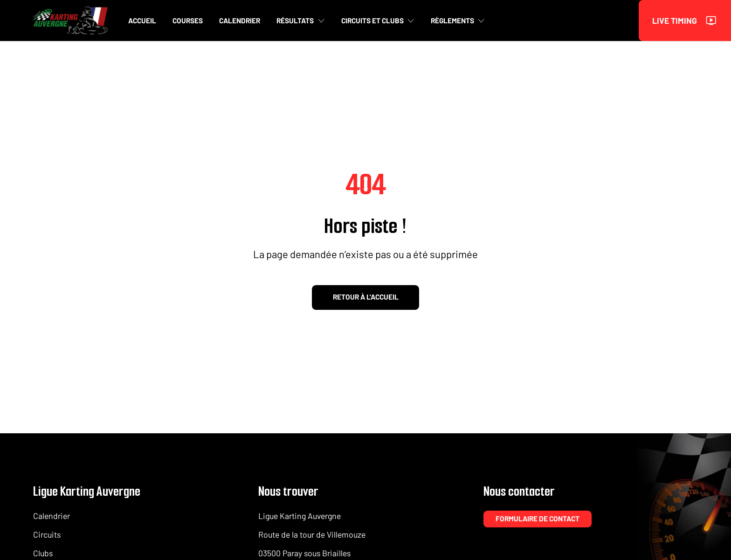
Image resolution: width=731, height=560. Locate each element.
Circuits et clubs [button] (378, 20)
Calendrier (52, 516)
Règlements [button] (458, 20)
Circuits (47, 534)
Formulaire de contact (538, 519)
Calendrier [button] (240, 20)
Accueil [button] (142, 20)
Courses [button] (188, 20)
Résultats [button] (300, 20)
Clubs (43, 553)
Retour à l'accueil (366, 297)
